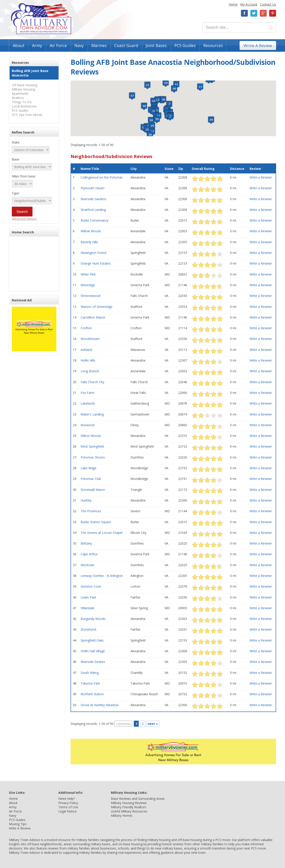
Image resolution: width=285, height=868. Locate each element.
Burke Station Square (96, 522)
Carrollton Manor (93, 317)
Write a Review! (261, 177)
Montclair (87, 565)
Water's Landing (92, 414)
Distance (237, 169)
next (153, 724)
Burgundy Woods (93, 619)
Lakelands (88, 403)
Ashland (86, 350)
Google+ (263, 13)
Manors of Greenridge (97, 307)
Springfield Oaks (92, 640)
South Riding (90, 673)
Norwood (88, 425)
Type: (16, 193)
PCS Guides (185, 45)
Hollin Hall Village (93, 651)
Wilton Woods (91, 436)
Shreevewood (91, 296)
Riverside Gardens (94, 199)
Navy (79, 45)
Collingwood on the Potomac (102, 177)
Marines (99, 45)
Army (37, 45)
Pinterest (273, 13)
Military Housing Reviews (129, 803)
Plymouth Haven (93, 188)
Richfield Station (92, 694)
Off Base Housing (24, 85)
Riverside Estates (93, 662)
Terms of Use (68, 807)
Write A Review (258, 45)
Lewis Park (88, 597)
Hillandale (88, 608)
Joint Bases (156, 45)
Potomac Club (91, 479)
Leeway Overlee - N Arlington (102, 576)
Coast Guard (126, 45)
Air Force (58, 45)
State (169, 169)
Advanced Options (24, 219)
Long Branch (90, 371)
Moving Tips (18, 824)
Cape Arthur (89, 554)
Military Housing (23, 89)
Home (233, 4)
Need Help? (67, 799)
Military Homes (122, 816)
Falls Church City (92, 382)
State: (16, 142)
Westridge (88, 285)
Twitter (254, 13)
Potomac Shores (93, 457)
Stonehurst (89, 629)
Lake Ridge (89, 468)
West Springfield (92, 446)
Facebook (244, 13)
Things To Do (22, 102)
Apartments (20, 94)
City (134, 169)
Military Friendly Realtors (129, 807)
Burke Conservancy (95, 220)
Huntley (86, 500)
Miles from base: (24, 176)
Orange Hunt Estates (96, 263)
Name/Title (90, 169)
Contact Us (268, 4)
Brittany (86, 543)
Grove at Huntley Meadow (100, 705)
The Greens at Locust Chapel (102, 533)
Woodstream (90, 339)
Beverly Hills (89, 242)
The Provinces (91, 511)
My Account (249, 4)
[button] (170, 117)
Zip (181, 169)
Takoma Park (90, 683)
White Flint (88, 274)
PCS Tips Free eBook (27, 115)
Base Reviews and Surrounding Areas (138, 799)
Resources (213, 45)
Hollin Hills (88, 360)
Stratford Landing (93, 210)
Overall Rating (203, 169)
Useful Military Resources (129, 811)
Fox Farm (88, 393)
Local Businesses (24, 106)
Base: (16, 159)
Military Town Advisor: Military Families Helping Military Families (41, 19)
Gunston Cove (91, 586)
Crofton (86, 328)
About (19, 45)
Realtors (18, 98)
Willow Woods (91, 231)
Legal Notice (67, 811)
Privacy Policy (68, 803)
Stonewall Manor (93, 490)
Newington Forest (94, 253)
